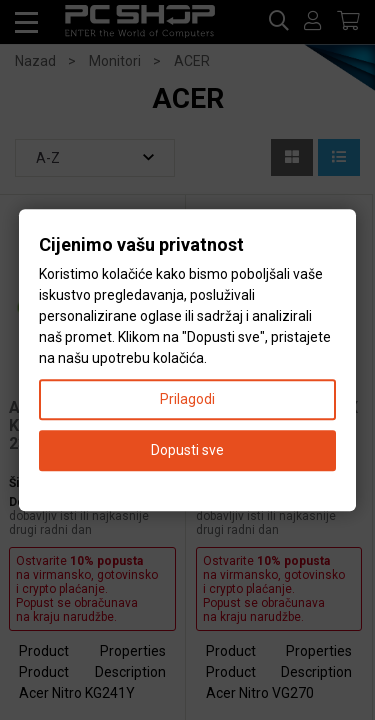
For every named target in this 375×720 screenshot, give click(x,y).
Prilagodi (187, 399)
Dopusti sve (187, 450)
